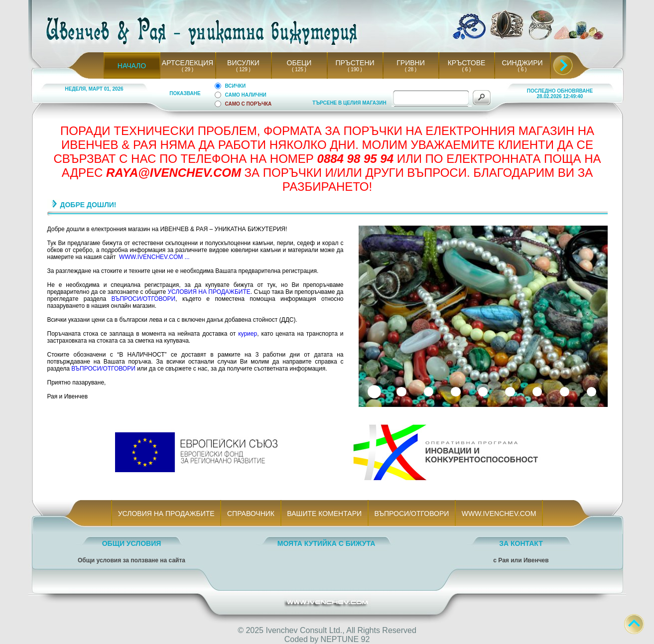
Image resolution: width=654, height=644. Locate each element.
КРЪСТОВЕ (467, 63)
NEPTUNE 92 (345, 639)
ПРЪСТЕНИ (355, 63)
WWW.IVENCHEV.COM (499, 514)
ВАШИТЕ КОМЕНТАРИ (325, 514)
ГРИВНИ (411, 63)
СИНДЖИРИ (522, 63)
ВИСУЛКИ (243, 63)
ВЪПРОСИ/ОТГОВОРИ (144, 299)
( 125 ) (299, 69)
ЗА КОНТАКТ (521, 543)
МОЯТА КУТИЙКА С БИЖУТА (327, 543)
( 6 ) (466, 69)
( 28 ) (410, 69)
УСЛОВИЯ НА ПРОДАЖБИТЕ (209, 292)
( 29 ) (187, 69)
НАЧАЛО (132, 66)
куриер (248, 334)
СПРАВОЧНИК (251, 514)
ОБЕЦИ (299, 63)
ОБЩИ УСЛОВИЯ (132, 543)
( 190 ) (355, 69)
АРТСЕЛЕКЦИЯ (188, 63)
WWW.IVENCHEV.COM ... (154, 257)
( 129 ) (244, 69)
